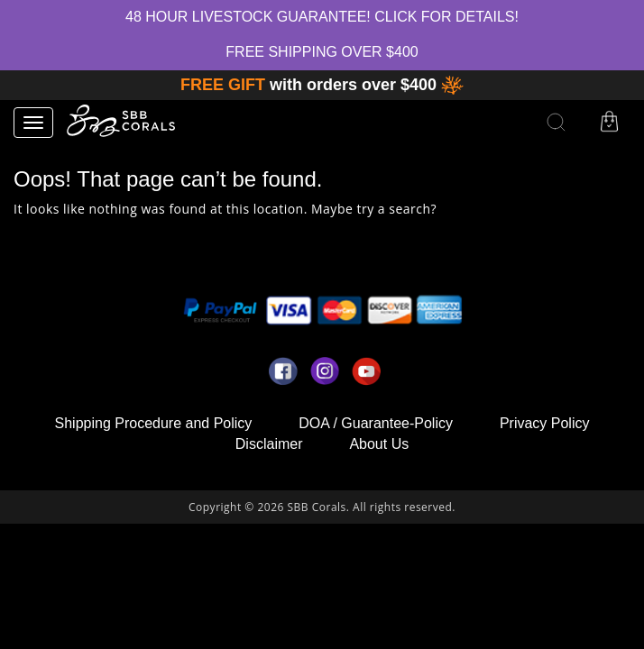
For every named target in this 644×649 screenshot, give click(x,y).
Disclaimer (269, 444)
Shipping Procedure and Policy (154, 423)
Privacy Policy (545, 423)
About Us (379, 444)
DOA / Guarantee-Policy (376, 423)
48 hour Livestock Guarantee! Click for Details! (322, 17)
